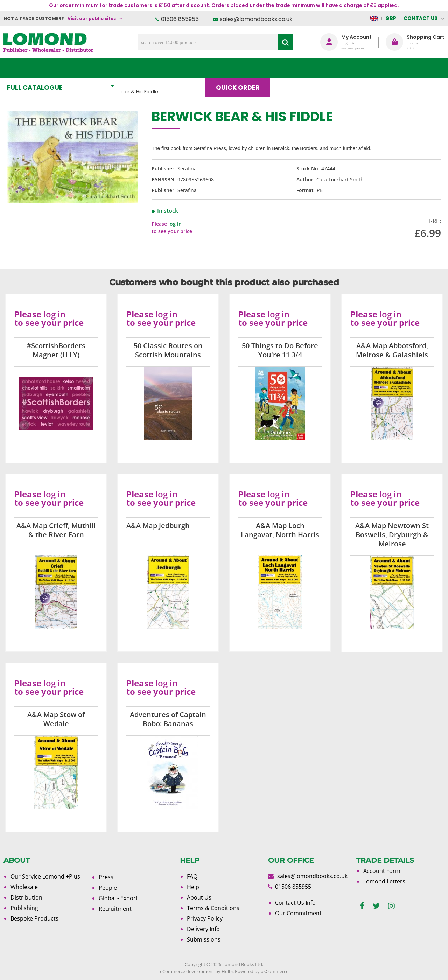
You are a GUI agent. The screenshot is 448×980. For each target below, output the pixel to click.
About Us (339, 68)
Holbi (227, 971)
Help (193, 887)
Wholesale (24, 887)
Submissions (204, 939)
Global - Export (118, 898)
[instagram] (391, 906)
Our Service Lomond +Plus (45, 876)
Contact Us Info (295, 903)
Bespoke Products (34, 918)
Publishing (24, 908)
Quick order (241, 68)
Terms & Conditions (213, 908)
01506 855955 (180, 19)
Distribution (26, 897)
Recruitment (115, 909)
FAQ (192, 876)
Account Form (382, 871)
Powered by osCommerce (262, 971)
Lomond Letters (384, 881)
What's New (155, 68)
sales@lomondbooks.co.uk (256, 19)
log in (175, 224)
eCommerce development (187, 971)
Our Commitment (298, 913)
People (108, 888)
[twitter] (376, 906)
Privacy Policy (205, 918)
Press (106, 877)
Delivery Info (203, 929)
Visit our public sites (92, 18)
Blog (293, 68)
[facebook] (362, 906)
